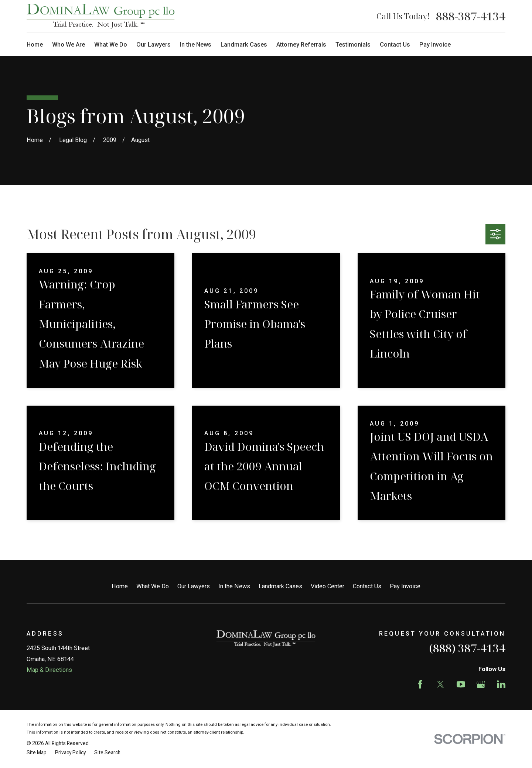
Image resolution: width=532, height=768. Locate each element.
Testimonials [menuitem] (353, 45)
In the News (234, 586)
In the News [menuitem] (196, 45)
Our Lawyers (194, 586)
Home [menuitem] (35, 45)
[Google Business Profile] (481, 684)
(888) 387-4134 (467, 648)
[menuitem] (37, 753)
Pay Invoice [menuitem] (435, 45)
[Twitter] (441, 684)
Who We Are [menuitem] (69, 45)
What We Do (153, 586)
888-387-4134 (471, 16)
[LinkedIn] (501, 684)
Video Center (328, 586)
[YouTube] (461, 684)
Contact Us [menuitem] (395, 45)
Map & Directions (49, 670)
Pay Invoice (405, 586)
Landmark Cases (280, 586)
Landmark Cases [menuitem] (244, 45)
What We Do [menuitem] (111, 45)
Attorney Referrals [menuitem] (301, 45)
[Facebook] (420, 684)
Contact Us (367, 586)
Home (120, 586)
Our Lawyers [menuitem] (154, 45)
